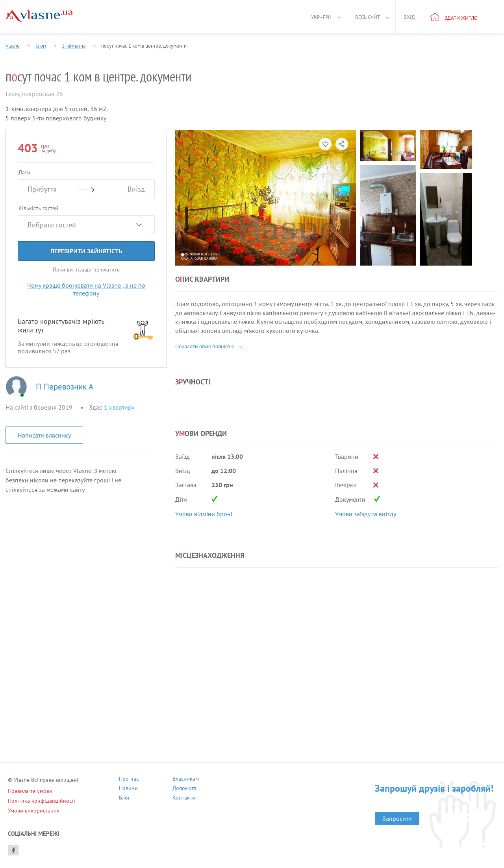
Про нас (129, 780)
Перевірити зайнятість (86, 251)
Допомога (184, 789)
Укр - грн (321, 17)
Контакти (184, 799)
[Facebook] (13, 850)
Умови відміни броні (204, 514)
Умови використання (34, 811)
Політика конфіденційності (42, 801)
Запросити (397, 818)
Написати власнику (44, 435)
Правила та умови (30, 791)
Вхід (409, 17)
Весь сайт (368, 17)
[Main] (39, 16)
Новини (128, 789)
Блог (124, 799)
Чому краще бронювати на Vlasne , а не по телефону (86, 289)
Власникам (186, 780)
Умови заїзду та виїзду (366, 514)
